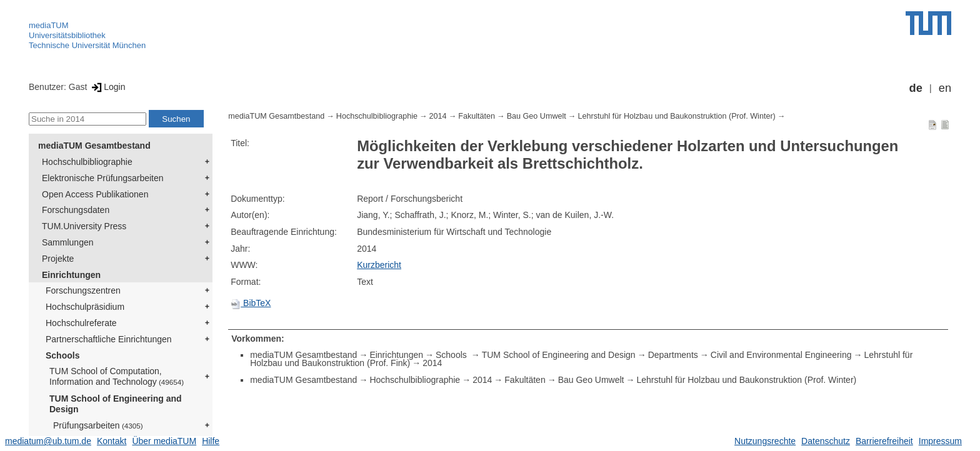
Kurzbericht (379, 265)
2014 (438, 116)
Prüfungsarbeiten (98, 425)
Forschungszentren (83, 290)
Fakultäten (477, 116)
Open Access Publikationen (95, 194)
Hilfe (211, 441)
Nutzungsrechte (765, 441)
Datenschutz (826, 441)
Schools (62, 355)
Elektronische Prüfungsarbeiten (103, 178)
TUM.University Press (84, 226)
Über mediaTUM (164, 441)
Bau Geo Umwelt (537, 116)
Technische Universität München (87, 45)
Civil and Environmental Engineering (781, 355)
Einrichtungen (71, 275)
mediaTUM (49, 25)
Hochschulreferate (81, 323)
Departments (673, 355)
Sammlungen (68, 242)
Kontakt (112, 441)
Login (107, 87)
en (945, 88)
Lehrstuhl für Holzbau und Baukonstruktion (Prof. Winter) (676, 116)
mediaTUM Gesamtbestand (94, 146)
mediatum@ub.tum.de (48, 441)
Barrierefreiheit (884, 441)
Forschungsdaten (76, 210)
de (916, 88)
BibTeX (251, 303)
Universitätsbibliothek (67, 35)
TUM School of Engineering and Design (116, 404)
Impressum (940, 441)
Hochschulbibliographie (87, 162)
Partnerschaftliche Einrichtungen (109, 339)
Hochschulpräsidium (85, 307)
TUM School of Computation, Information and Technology (117, 376)
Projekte (58, 259)
